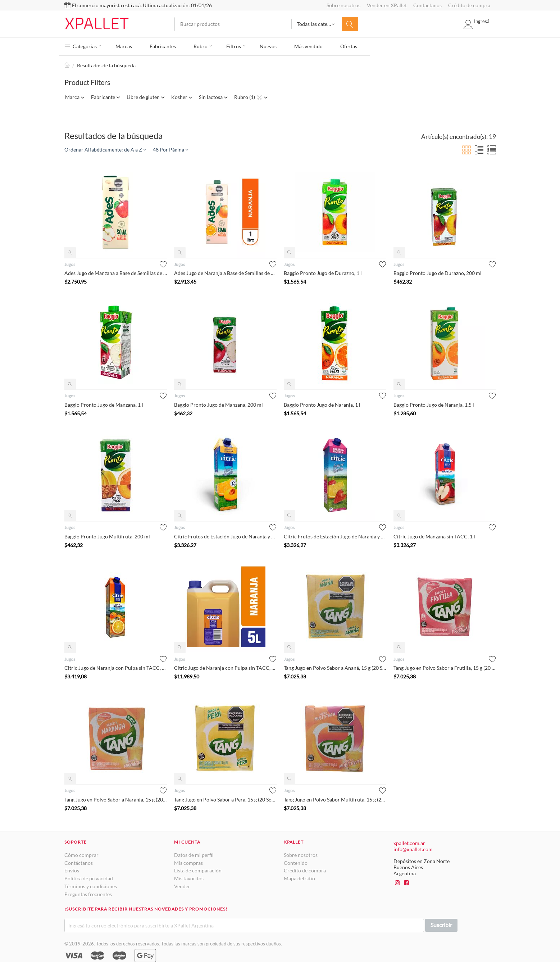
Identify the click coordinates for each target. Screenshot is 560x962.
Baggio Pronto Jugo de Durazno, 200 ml (438, 272)
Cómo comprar (81, 853)
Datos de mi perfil (194, 853)
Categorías (83, 45)
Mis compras (188, 861)
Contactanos (427, 5)
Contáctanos (79, 861)
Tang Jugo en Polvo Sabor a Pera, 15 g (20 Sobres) (225, 798)
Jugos (70, 263)
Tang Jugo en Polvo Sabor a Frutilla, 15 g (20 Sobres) (445, 666)
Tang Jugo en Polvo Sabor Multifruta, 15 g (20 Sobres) (335, 798)
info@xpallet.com (413, 848)
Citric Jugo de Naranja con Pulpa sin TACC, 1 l (116, 666)
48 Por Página (170, 148)
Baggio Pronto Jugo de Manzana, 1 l (104, 403)
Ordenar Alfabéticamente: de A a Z (105, 148)
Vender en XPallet (387, 5)
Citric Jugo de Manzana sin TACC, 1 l (434, 535)
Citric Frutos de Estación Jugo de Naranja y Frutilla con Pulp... (335, 535)
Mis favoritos (189, 877)
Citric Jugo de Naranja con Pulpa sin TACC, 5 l (225, 666)
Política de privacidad (89, 877)
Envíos (72, 869)
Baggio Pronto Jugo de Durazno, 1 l (323, 272)
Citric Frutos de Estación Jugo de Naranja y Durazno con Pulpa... (225, 535)
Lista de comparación (198, 869)
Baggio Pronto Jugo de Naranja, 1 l (322, 403)
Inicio (67, 64)
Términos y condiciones (91, 885)
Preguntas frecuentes (88, 893)
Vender (182, 885)
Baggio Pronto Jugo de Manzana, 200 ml (218, 403)
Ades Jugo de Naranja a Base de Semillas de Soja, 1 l (225, 272)
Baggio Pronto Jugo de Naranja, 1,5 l (434, 403)
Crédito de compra (469, 5)
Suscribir (441, 923)
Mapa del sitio (299, 877)
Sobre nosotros (343, 5)
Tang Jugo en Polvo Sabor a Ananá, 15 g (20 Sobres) (335, 666)
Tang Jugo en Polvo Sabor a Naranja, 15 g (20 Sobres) (116, 798)
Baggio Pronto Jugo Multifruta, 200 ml (107, 535)
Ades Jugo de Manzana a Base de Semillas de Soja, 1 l (116, 272)
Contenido (296, 861)
